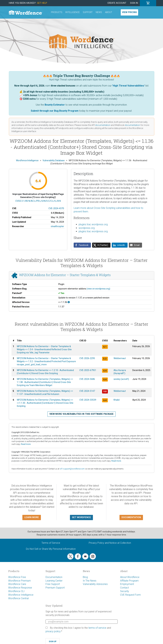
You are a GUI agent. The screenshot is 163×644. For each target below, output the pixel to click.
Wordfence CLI (16, 591)
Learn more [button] (32, 517)
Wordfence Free (17, 577)
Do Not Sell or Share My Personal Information (51, 549)
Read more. (26, 444)
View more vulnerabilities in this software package (81, 414)
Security (125, 591)
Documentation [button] (131, 517)
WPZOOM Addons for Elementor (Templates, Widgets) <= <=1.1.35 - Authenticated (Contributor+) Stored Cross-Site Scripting (45, 403)
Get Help (42, 3)
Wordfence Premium (20, 581)
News (99, 12)
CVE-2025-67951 (88, 370)
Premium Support (55, 588)
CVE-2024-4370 (56, 208)
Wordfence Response (20, 588)
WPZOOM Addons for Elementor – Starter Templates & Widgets (65, 275)
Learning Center (54, 581)
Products (57, 12)
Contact (124, 588)
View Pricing (129, 12)
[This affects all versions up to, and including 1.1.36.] (69, 302)
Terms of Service (51, 543)
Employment (127, 584)
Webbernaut (120, 358)
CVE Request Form (130, 595)
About (109, 12)
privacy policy (53, 631)
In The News (90, 581)
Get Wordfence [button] (81, 517)
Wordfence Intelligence (21, 595)
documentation (103, 125)
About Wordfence (130, 577)
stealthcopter (57, 226)
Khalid (117, 400)
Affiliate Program (129, 581)
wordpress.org (87, 228)
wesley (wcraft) (121, 379)
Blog (85, 577)
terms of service (97, 628)
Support (88, 12)
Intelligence (73, 12)
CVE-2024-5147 (87, 391)
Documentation (54, 577)
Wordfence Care (17, 584)
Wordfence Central (18, 598)
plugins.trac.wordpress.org (93, 224)
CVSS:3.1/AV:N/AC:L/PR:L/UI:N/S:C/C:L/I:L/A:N (38, 201)
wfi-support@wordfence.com (72, 469)
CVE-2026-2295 (87, 358)
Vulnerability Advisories (95, 584)
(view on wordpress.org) (98, 289)
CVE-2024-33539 (88, 400)
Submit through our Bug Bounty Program (55, 111)
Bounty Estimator (55, 105)
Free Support (53, 584)
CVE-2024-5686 (87, 379)
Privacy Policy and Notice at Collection (110, 543)
